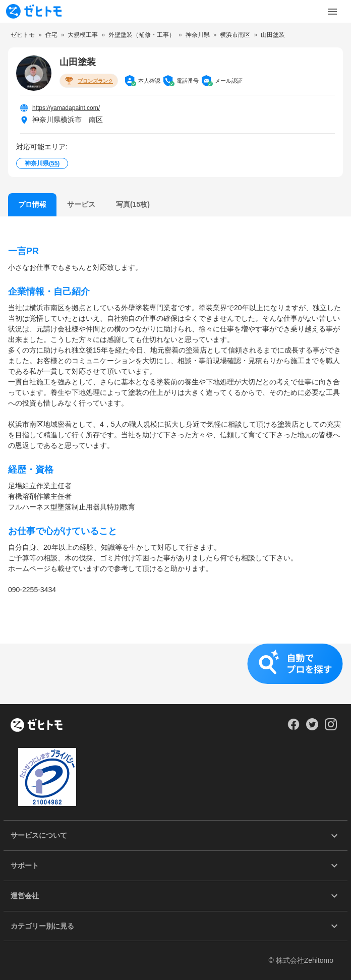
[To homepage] (34, 11)
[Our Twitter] (312, 728)
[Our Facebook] (293, 728)
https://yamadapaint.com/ (66, 108)
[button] (175, 674)
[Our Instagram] (331, 728)
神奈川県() (42, 163)
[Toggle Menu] (332, 12)
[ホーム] (37, 726)
